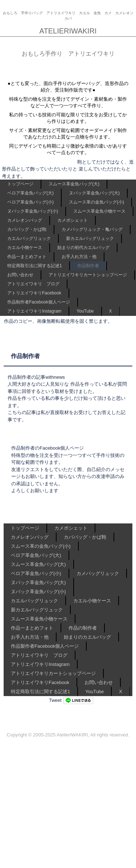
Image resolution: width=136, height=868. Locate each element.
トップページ (20, 184)
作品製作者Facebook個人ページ (45, 646)
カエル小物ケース (25, 248)
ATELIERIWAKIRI (68, 31)
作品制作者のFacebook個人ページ (48, 448)
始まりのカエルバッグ (87, 637)
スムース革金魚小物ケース (99, 211)
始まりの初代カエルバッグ (83, 248)
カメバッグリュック (98, 573)
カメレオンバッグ (25, 220)
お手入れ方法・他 (79, 257)
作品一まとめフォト (27, 257)
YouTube (85, 311)
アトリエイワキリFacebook (34, 293)
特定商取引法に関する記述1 (35, 266)
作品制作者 (88, 266)
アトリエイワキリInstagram (34, 311)
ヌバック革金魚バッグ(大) (94, 193)
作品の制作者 (83, 628)
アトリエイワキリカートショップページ (88, 275)
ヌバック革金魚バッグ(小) (33, 211)
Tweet (55, 700)
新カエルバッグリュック (90, 238)
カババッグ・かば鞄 (27, 229)
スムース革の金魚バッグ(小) (96, 202)
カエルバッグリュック (29, 238)
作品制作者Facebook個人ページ (39, 302)
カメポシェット (73, 220)
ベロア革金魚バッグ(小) (30, 202)
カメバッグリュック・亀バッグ (92, 229)
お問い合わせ (20, 275)
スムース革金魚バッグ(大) (74, 184)
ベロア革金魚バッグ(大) (30, 193)
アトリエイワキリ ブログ (33, 284)
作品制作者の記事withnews (36, 377)
